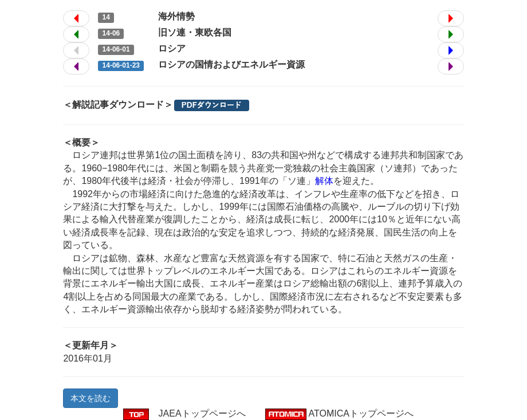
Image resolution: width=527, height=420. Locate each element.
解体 (324, 181)
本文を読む (91, 398)
